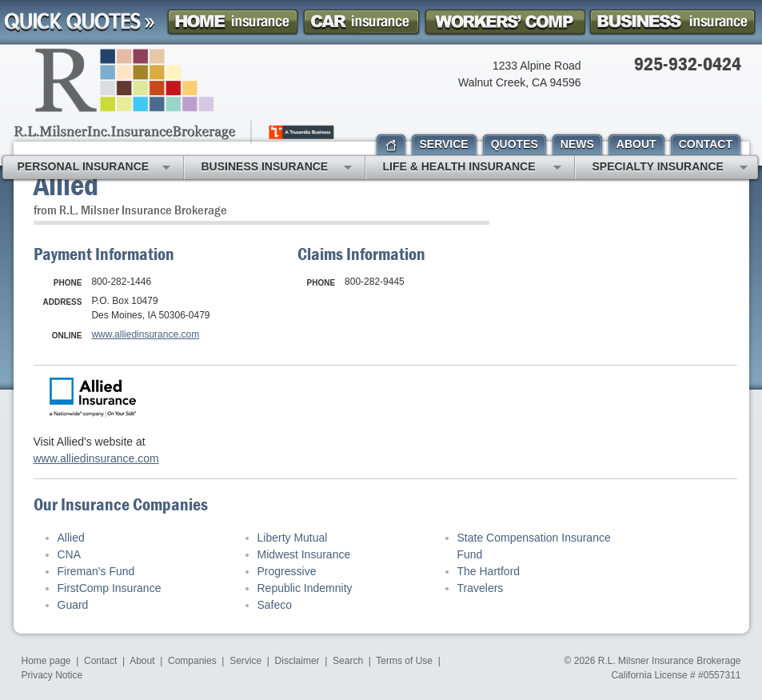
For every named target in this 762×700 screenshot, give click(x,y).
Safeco (275, 605)
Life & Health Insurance (472, 168)
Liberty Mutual (293, 538)
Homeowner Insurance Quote (233, 22)
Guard (73, 605)
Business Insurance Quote (672, 22)
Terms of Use (404, 661)
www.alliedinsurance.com (145, 334)
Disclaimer (297, 661)
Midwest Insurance (304, 554)
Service (245, 661)
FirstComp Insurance (110, 588)
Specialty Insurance (670, 168)
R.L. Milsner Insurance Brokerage (670, 661)
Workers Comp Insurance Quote (505, 22)
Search (348, 661)
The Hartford (489, 571)
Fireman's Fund (96, 571)
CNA (70, 554)
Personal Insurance (94, 168)
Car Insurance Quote (361, 22)
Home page (46, 661)
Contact (100, 661)
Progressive (287, 571)
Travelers (481, 588)
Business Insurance (277, 168)
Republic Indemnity (305, 588)
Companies (192, 661)
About (142, 661)
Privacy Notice (52, 675)
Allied (71, 538)
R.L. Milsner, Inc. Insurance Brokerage (176, 96)
